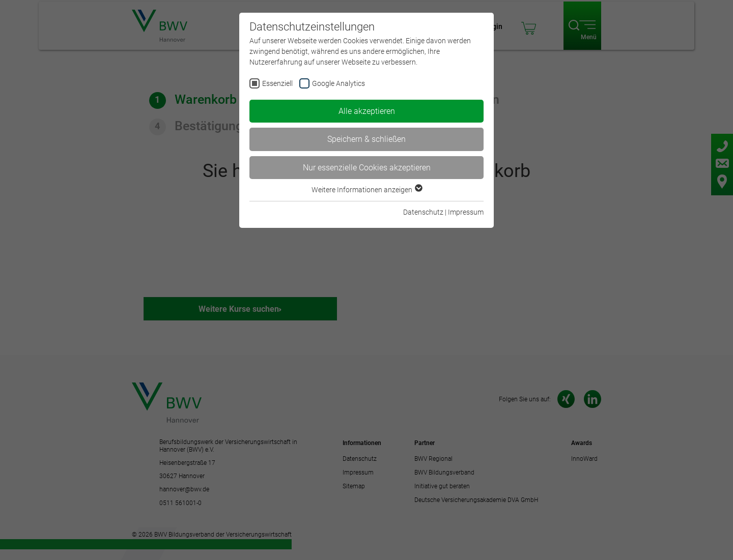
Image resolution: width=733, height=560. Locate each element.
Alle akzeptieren (367, 111)
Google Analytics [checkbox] (339, 83)
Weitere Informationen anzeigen (366, 190)
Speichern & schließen (366, 139)
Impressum (466, 212)
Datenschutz (423, 212)
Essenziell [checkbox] (277, 83)
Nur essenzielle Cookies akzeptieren (367, 168)
